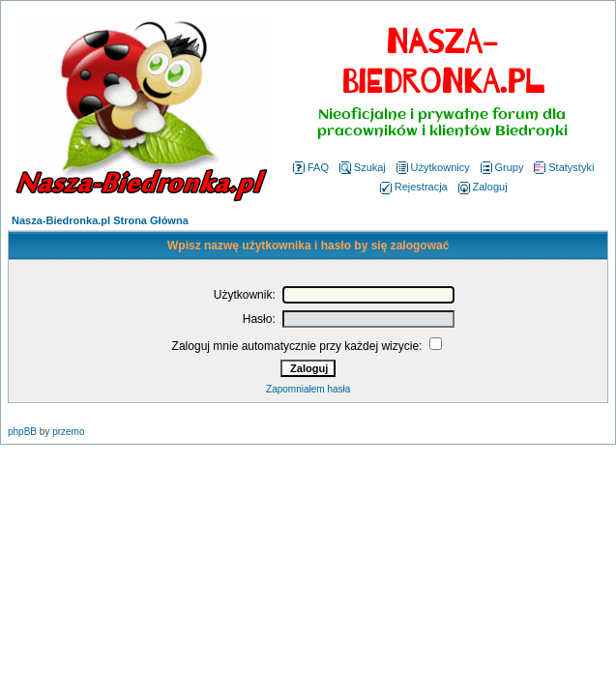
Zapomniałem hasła (308, 389)
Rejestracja (414, 187)
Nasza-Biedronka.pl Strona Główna (100, 220)
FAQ (311, 167)
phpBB (22, 432)
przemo (68, 432)
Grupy (502, 167)
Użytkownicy (433, 167)
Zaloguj (483, 187)
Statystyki (564, 167)
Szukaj (363, 167)
